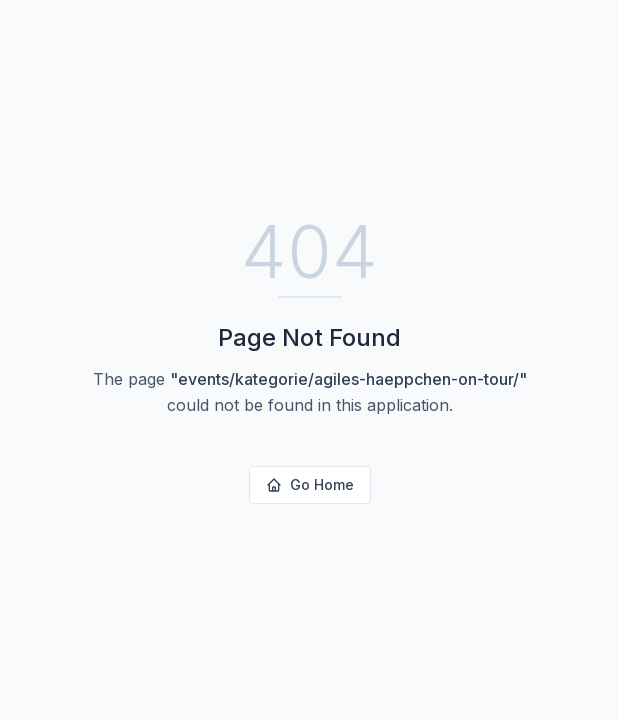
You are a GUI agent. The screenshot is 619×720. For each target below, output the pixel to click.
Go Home (310, 484)
